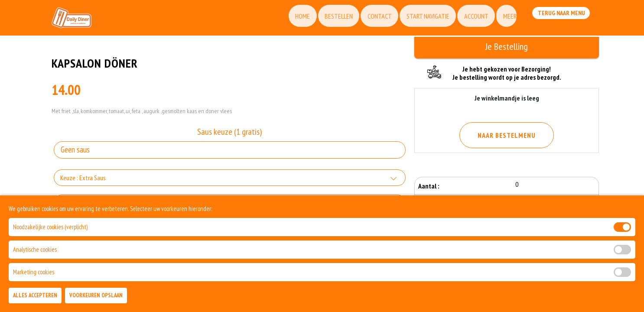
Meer (503, 19)
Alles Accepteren (35, 295)
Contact (366, 19)
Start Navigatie (416, 19)
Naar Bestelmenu (507, 135)
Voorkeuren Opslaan (96, 295)
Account (467, 19)
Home (284, 19)
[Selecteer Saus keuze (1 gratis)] (230, 154)
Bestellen (323, 19)
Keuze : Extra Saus (83, 182)
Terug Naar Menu (559, 19)
